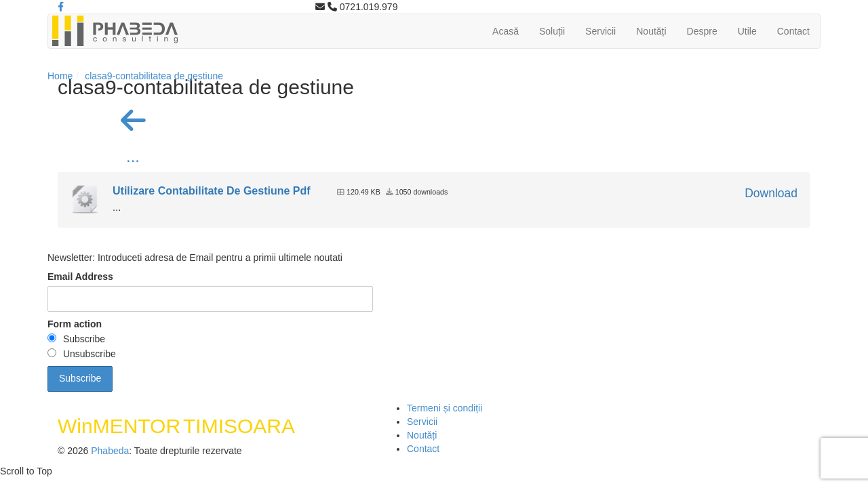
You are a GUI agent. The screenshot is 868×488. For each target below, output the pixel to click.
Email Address (80, 277)
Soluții (552, 31)
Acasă (506, 31)
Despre (702, 31)
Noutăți (651, 31)
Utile (747, 31)
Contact (793, 31)
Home (60, 76)
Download (771, 193)
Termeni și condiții (445, 408)
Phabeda (110, 451)
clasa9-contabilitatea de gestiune (154, 76)
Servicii (600, 31)
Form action (75, 324)
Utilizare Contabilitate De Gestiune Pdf (212, 191)
